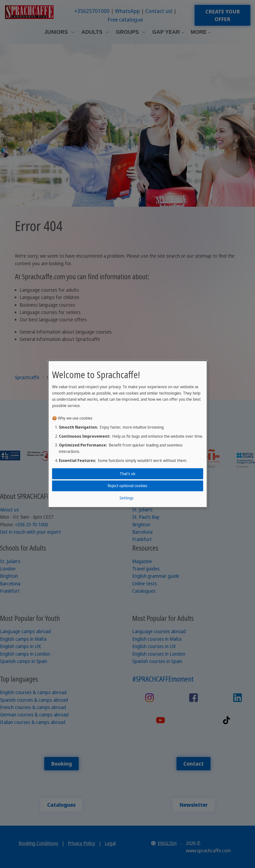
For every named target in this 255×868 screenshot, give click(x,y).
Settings (127, 498)
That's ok (127, 474)
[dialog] (128, 434)
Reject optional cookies (127, 486)
